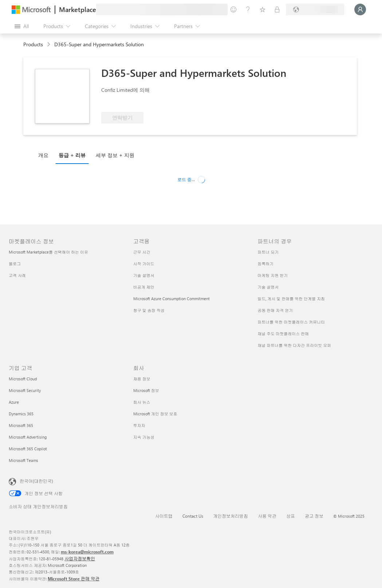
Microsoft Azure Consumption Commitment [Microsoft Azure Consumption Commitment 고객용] (172, 299)
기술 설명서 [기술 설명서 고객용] (144, 275)
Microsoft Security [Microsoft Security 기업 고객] (25, 390)
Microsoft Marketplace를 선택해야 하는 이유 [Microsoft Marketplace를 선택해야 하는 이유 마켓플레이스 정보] (48, 252)
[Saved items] (263, 9)
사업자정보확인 (80, 558)
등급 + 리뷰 (72, 155)
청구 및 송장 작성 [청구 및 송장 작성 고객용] (149, 310)
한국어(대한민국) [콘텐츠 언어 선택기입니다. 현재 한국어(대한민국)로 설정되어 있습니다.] (36, 481)
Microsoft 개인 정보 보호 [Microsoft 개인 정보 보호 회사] (155, 414)
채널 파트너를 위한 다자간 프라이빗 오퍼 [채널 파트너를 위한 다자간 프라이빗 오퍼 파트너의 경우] (294, 345)
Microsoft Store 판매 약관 (74, 579)
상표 (291, 516)
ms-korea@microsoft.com (87, 552)
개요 (43, 155)
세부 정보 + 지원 (115, 155)
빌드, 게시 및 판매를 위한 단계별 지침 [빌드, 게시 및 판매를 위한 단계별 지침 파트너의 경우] (291, 299)
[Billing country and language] (315, 9)
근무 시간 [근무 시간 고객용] (142, 252)
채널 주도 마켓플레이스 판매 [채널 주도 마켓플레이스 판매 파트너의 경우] (283, 334)
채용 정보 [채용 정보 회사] (142, 379)
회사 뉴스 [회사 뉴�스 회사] (142, 402)
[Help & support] (248, 9)
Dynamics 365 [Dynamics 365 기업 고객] (21, 414)
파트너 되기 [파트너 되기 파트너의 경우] (268, 252)
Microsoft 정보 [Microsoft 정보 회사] (146, 390)
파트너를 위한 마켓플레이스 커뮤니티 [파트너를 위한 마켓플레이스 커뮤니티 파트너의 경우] (291, 322)
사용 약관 (267, 516)
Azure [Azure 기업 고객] (14, 402)
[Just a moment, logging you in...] (360, 9)
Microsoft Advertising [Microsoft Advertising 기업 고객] (28, 437)
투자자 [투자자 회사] (139, 425)
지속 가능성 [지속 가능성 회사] (144, 437)
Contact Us (193, 516)
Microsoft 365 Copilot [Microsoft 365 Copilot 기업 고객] (28, 449)
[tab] (45, 155)
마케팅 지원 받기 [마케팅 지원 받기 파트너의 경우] (273, 275)
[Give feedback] (233, 9)
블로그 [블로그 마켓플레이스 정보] (15, 264)
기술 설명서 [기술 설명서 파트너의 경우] (268, 287)
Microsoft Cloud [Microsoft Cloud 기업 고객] (23, 379)
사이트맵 (164, 516)
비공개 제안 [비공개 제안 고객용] (144, 287)
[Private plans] (277, 9)
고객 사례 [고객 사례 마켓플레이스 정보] (17, 275)
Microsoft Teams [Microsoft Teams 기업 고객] (23, 460)
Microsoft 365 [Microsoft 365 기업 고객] (21, 425)
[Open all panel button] (22, 26)
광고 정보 (314, 516)
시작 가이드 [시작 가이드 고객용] (144, 264)
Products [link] (33, 44)
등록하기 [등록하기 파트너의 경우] (265, 264)
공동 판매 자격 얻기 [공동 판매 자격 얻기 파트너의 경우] (275, 310)
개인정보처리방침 (231, 516)
